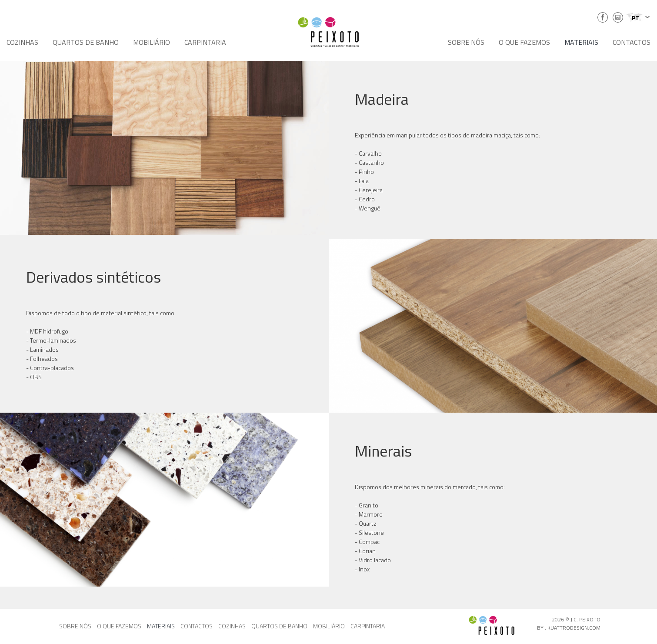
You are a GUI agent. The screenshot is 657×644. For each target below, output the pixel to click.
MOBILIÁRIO (152, 42)
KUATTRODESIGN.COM (574, 628)
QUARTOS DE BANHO (86, 42)
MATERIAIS (581, 42)
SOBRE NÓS (466, 42)
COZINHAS (22, 42)
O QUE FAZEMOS (524, 42)
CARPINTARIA (205, 42)
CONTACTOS (632, 42)
